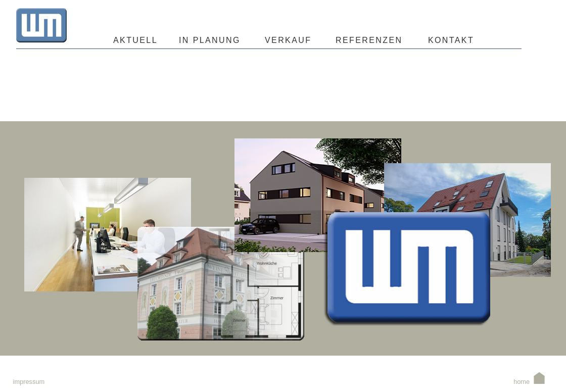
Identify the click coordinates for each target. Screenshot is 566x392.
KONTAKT (449, 40)
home (530, 382)
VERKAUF (288, 40)
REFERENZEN (369, 40)
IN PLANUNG (210, 40)
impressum (29, 382)
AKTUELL (135, 40)
